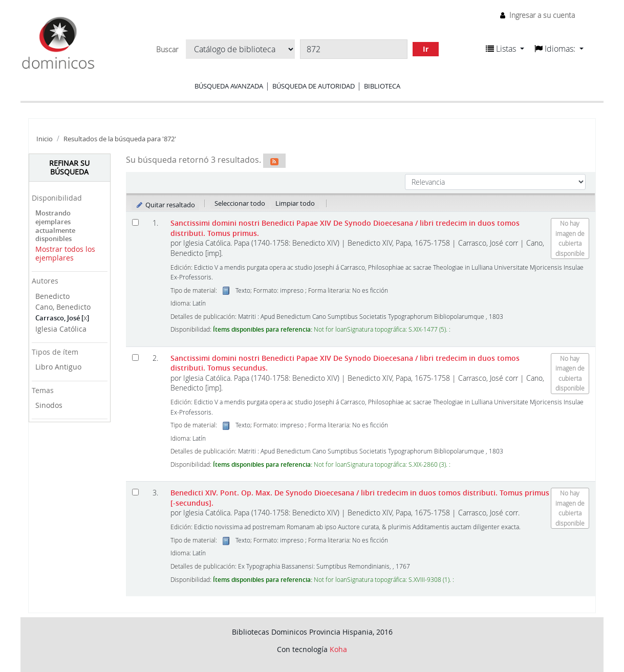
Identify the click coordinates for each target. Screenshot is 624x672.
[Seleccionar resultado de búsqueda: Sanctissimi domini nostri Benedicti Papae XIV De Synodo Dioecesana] (135, 222)
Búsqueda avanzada (229, 86)
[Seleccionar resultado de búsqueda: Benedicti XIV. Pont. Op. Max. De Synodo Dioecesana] (135, 492)
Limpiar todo (295, 203)
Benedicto (52, 296)
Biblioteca (382, 86)
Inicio (45, 139)
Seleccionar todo (240, 203)
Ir (426, 49)
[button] (505, 49)
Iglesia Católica (61, 329)
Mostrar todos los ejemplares (65, 253)
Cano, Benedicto (63, 307)
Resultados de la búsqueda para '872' (120, 139)
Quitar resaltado (166, 205)
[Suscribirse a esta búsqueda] (274, 161)
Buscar (167, 50)
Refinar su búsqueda (69, 167)
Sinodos (49, 405)
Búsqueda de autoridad (314, 86)
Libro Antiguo (58, 367)
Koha (338, 649)
